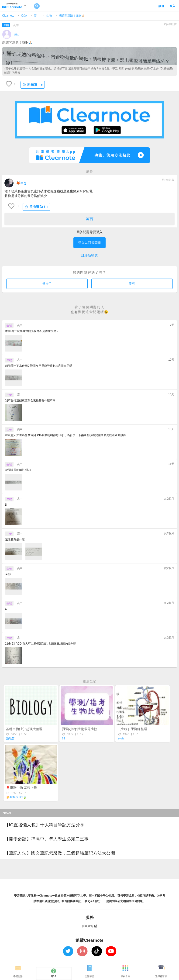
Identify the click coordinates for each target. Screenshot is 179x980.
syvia (121, 738)
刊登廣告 (89, 926)
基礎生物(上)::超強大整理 (24, 729)
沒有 (132, 284)
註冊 (161, 6)
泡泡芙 (10, 738)
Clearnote (8, 16)
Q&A (24, 16)
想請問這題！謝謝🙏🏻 (72, 16)
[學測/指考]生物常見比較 (79, 729)
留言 (89, 219)
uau (17, 34)
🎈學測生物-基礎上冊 (21, 788)
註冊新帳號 (89, 255)
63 (64, 738)
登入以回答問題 (89, 243)
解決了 (47, 284)
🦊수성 (21, 183)
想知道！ (33, 85)
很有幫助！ (36, 207)
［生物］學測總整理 (132, 729)
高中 (37, 16)
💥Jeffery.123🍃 (16, 797)
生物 (49, 16)
